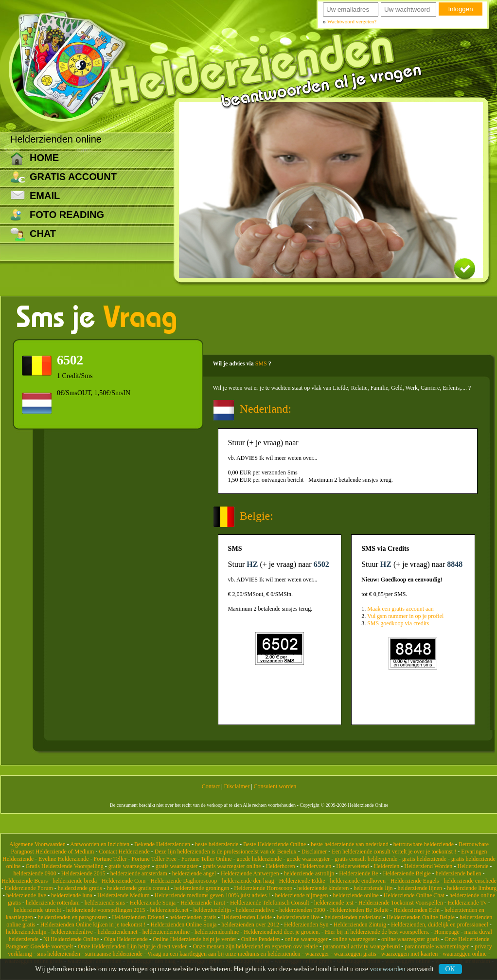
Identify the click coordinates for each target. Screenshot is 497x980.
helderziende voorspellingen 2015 (106, 910)
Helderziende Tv (467, 903)
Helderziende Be (358, 873)
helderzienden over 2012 (250, 925)
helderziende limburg (472, 888)
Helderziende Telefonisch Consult (270, 903)
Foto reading (67, 215)
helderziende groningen (202, 888)
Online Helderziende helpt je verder (195, 939)
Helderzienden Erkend (138, 917)
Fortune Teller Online (207, 859)
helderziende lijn (373, 888)
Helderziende (473, 866)
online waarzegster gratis (410, 939)
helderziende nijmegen (301, 895)
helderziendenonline (166, 932)
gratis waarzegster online (232, 866)
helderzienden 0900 (302, 910)
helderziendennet (118, 932)
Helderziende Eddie (302, 881)
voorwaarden (388, 969)
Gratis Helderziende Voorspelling (65, 866)
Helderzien (387, 866)
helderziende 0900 (35, 873)
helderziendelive (255, 910)
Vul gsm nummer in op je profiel (405, 616)
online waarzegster (355, 939)
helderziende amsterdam (139, 873)
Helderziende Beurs (25, 881)
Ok (450, 969)
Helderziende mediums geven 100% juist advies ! (213, 895)
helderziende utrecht (37, 910)
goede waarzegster (308, 859)
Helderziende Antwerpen (250, 873)
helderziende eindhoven (358, 881)
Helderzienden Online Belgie (421, 917)
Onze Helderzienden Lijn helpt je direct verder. (133, 946)
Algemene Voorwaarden (37, 844)
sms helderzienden (59, 954)
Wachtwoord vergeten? (352, 21)
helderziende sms (105, 903)
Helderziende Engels (415, 881)
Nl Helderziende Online (71, 939)
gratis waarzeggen (130, 866)
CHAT (43, 234)
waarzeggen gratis (355, 954)
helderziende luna (72, 895)
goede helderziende (259, 859)
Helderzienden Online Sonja (183, 925)
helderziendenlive (72, 932)
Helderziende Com (124, 881)
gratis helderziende (424, 859)
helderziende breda (75, 881)
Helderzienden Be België (359, 910)
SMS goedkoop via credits (398, 623)
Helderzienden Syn (306, 925)
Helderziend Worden (428, 866)
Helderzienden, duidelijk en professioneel (440, 925)
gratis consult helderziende (366, 859)
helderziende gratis (80, 888)
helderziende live (26, 895)
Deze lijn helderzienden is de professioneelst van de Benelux (226, 852)
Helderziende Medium (124, 895)
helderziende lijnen (420, 888)
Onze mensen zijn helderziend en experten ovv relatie (255, 946)
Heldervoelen (316, 866)
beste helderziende (217, 844)
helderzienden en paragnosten (73, 917)
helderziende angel (194, 873)
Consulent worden (275, 786)
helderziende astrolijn (309, 873)
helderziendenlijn (26, 932)
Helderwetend (352, 866)
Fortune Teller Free (154, 859)
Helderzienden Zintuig (360, 925)
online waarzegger (306, 939)
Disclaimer (237, 786)
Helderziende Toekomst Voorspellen (401, 903)
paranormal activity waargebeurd (361, 946)
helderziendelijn (212, 910)
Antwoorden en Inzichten (100, 844)
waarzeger (317, 954)
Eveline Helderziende (64, 859)
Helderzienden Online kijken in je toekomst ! (93, 925)
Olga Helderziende (126, 939)
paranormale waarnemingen (437, 946)
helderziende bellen (459, 873)
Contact (211, 786)
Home (44, 158)
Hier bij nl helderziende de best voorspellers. (377, 932)
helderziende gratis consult (138, 888)
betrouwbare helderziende (424, 844)
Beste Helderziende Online (275, 844)
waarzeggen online (464, 954)
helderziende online (355, 895)
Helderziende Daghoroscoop (184, 881)
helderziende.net (169, 910)
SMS (261, 363)
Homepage (447, 932)
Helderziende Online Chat (414, 895)
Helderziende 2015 (83, 873)
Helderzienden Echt (417, 910)
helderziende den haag (248, 881)
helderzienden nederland (353, 917)
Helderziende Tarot (203, 903)
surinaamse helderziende (114, 954)
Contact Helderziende (124, 852)
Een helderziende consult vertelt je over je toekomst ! (394, 852)
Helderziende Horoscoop (263, 888)
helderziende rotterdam (53, 903)
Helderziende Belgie (407, 873)
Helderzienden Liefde (247, 917)
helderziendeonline (217, 932)
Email (45, 196)
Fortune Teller (110, 859)
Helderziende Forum (29, 888)
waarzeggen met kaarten (410, 954)
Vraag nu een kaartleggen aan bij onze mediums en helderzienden (224, 954)
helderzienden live (298, 917)
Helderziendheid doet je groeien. (282, 932)
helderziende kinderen (323, 888)
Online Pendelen (261, 939)
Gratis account (73, 177)
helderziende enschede (470, 881)
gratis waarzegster (177, 866)
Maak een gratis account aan (400, 609)
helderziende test (334, 903)
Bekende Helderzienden (162, 844)
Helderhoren (281, 866)
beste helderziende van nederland (350, 844)
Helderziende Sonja (153, 903)
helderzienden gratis (193, 917)
